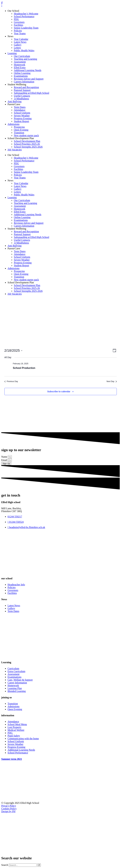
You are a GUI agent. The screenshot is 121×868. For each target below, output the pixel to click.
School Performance (24, 16)
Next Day (112, 381)
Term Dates (20, 107)
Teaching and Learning (25, 59)
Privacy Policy (9, 806)
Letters (17, 48)
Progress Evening (23, 118)
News (10, 36)
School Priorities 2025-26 (27, 144)
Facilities (19, 25)
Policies (18, 31)
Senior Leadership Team (26, 28)
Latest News (20, 42)
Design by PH (8, 811)
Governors (19, 22)
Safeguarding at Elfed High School (32, 93)
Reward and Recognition (26, 87)
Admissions (14, 124)
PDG (16, 19)
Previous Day (11, 381)
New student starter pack (26, 135)
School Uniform (22, 113)
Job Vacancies (15, 150)
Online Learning (22, 73)
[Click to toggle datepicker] (13, 350)
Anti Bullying (14, 101)
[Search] (39, 865)
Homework (20, 65)
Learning (12, 53)
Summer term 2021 (12, 759)
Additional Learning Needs (28, 70)
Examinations (21, 76)
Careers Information (24, 82)
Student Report (21, 121)
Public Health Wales (24, 50)
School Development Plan (21, 138)
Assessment (20, 62)
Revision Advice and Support (29, 79)
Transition (19, 133)
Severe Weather (22, 116)
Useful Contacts (22, 96)
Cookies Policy (9, 809)
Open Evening (21, 130)
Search (5, 865)
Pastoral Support (22, 90)
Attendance (20, 110)
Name (5, 457)
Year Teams (20, 33)
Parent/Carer (14, 104)
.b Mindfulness (21, 99)
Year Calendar (21, 39)
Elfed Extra (20, 67)
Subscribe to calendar (59, 391)
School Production (24, 368)
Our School (13, 11)
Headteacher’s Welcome (26, 14)
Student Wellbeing (17, 84)
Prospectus (19, 127)
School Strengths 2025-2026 (28, 147)
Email (5, 460)
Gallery (18, 45)
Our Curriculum (22, 56)
